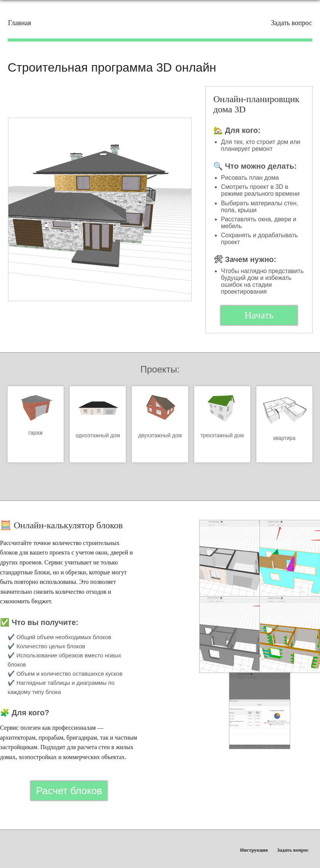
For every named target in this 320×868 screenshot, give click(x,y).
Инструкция (254, 850)
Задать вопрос (291, 23)
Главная (19, 23)
